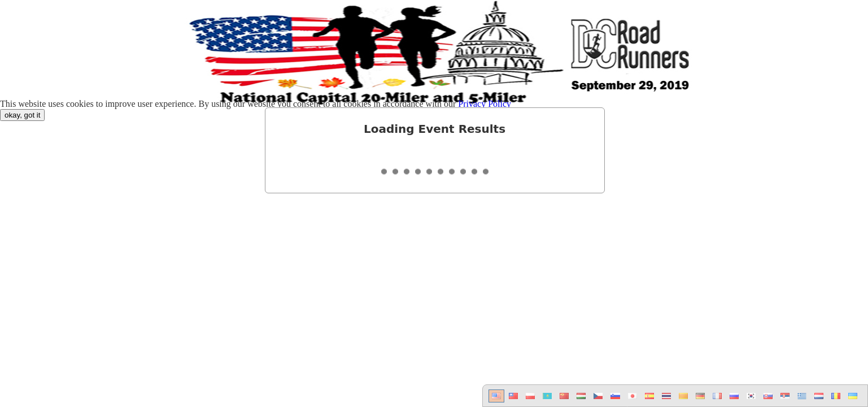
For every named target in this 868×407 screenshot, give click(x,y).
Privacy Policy (485, 104)
